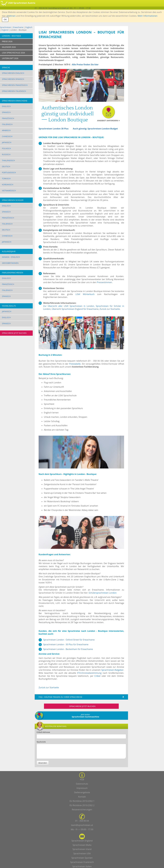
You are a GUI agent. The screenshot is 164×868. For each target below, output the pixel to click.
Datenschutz (82, 784)
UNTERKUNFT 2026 (10, 58)
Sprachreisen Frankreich (82, 862)
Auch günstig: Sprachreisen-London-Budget (95, 129)
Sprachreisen (6, 27)
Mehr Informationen (147, 16)
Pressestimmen (104, 282)
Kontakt (82, 797)
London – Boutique (11, 36)
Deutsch (6, 166)
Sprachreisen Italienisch (14, 91)
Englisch (29, 27)
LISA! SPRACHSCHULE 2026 (13, 53)
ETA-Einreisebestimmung (89, 673)
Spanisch (6, 112)
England (5, 30)
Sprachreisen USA (82, 853)
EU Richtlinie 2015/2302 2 (82, 805)
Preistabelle (75, 364)
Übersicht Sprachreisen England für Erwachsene (75, 309)
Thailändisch (8, 160)
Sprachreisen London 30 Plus (54, 129)
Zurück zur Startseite (110, 309)
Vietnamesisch (9, 191)
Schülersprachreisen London (103, 593)
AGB (82, 779)
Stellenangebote (82, 792)
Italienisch (7, 124)
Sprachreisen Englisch (13, 73)
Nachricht (41, 742)
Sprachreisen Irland (82, 849)
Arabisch (6, 130)
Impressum (82, 788)
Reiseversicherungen (82, 810)
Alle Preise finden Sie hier (85, 64)
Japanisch (7, 142)
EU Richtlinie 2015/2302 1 (82, 801)
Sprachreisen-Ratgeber (112, 670)
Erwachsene (18, 27)
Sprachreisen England (82, 841)
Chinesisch (7, 136)
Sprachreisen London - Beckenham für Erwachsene (68, 649)
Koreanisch (8, 185)
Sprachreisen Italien (82, 866)
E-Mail (97, 676)
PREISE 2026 (7, 41)
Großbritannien (10, 263)
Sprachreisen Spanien (82, 858)
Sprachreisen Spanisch (13, 79)
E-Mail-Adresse (43, 732)
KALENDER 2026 (9, 47)
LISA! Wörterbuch (85, 294)
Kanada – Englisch (11, 257)
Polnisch (6, 148)
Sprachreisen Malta (82, 845)
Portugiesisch (9, 172)
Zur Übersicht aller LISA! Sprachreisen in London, (70, 306)
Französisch (8, 118)
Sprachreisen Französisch (15, 85)
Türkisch (6, 179)
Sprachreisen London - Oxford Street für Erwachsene (69, 640)
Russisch (6, 154)
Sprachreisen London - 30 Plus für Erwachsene (66, 644)
